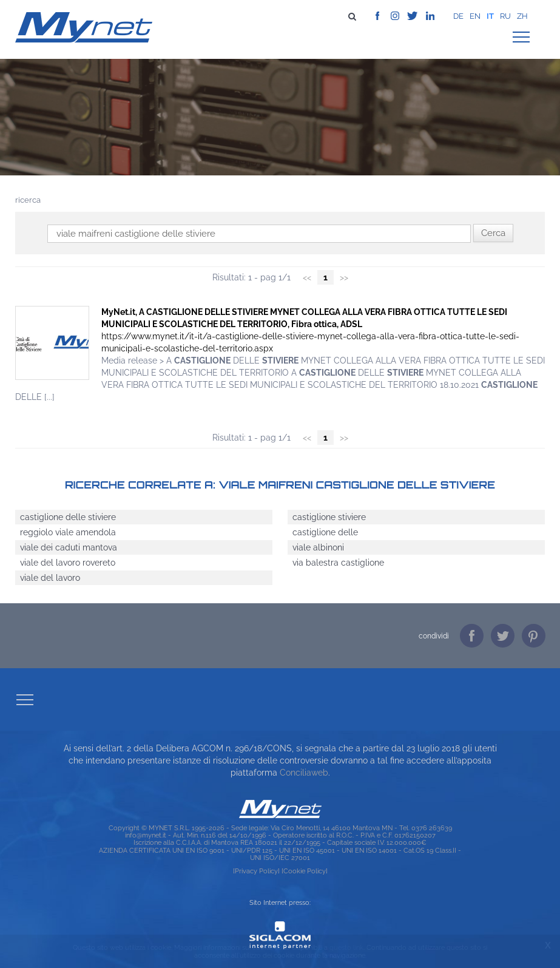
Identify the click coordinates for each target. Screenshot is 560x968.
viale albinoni (318, 547)
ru (505, 16)
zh (522, 16)
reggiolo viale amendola (68, 532)
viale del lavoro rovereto (68, 563)
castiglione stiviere (329, 517)
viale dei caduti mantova (69, 547)
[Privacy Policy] (256, 871)
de (458, 16)
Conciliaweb (304, 773)
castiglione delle (325, 532)
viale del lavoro (50, 578)
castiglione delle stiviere (68, 517)
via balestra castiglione (338, 563)
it (490, 16)
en (475, 16)
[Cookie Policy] (305, 871)
